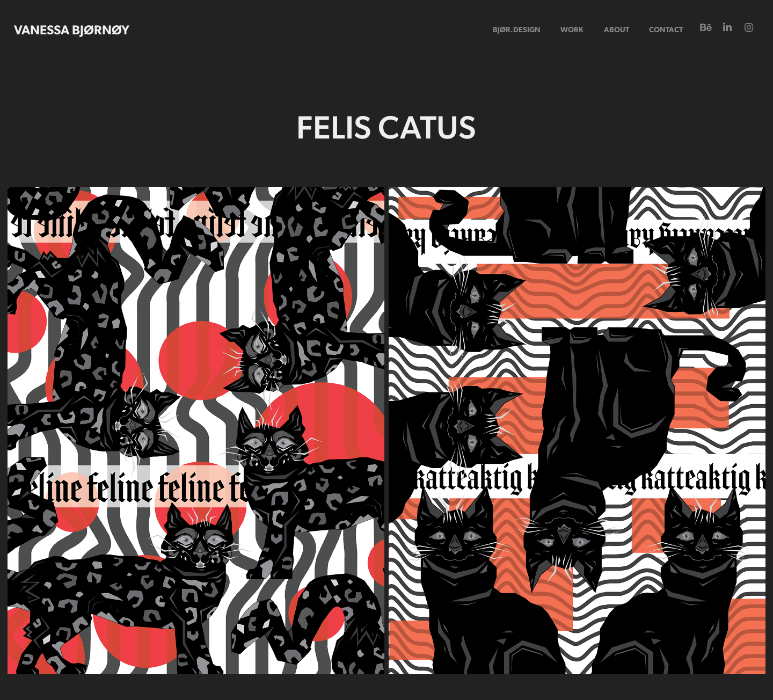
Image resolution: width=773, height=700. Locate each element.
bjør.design (517, 29)
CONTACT (666, 29)
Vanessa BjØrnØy (72, 29)
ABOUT (617, 29)
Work (572, 29)
